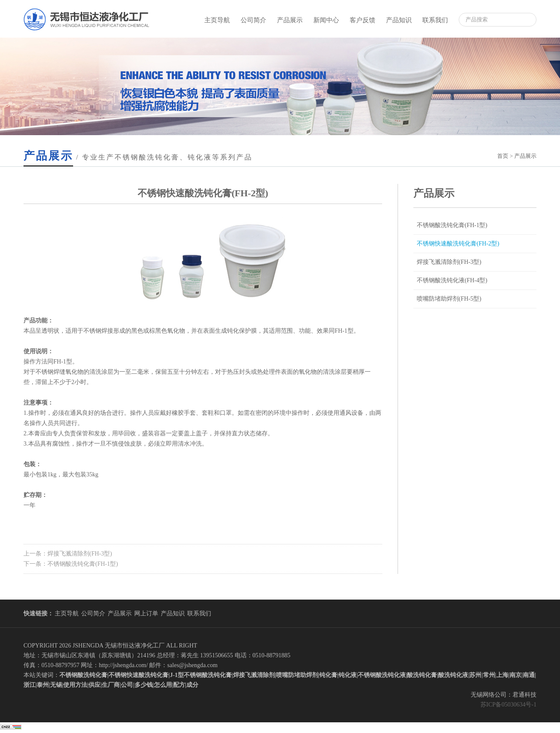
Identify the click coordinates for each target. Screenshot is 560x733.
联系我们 (435, 20)
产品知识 (399, 20)
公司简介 (253, 20)
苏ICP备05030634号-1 (508, 705)
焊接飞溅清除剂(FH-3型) (449, 262)
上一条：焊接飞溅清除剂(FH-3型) (68, 554)
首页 (503, 156)
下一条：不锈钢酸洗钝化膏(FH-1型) (71, 564)
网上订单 (146, 613)
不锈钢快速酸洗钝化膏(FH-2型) (458, 244)
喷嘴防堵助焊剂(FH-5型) (449, 299)
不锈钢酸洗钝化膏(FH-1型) (452, 225)
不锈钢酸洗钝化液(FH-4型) (452, 280)
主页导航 (217, 20)
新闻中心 (326, 20)
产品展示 (290, 20)
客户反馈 (363, 20)
